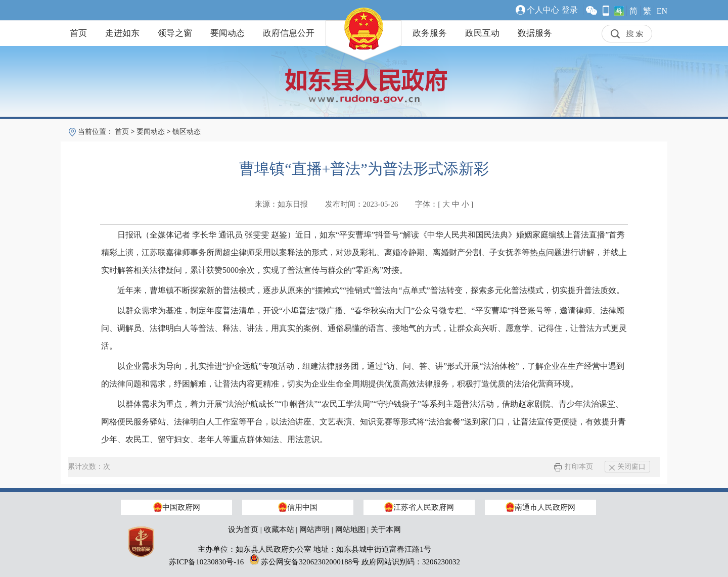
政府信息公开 (289, 33)
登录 (570, 10)
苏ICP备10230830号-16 (206, 562)
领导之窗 (175, 33)
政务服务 (430, 33)
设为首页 (243, 530)
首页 (78, 33)
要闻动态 (227, 33)
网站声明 (314, 530)
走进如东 (122, 33)
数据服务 (535, 33)
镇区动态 (187, 132)
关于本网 (386, 530)
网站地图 (350, 530)
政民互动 (482, 33)
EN (662, 11)
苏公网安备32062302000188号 (310, 562)
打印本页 (574, 467)
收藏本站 (279, 530)
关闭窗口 (627, 467)
